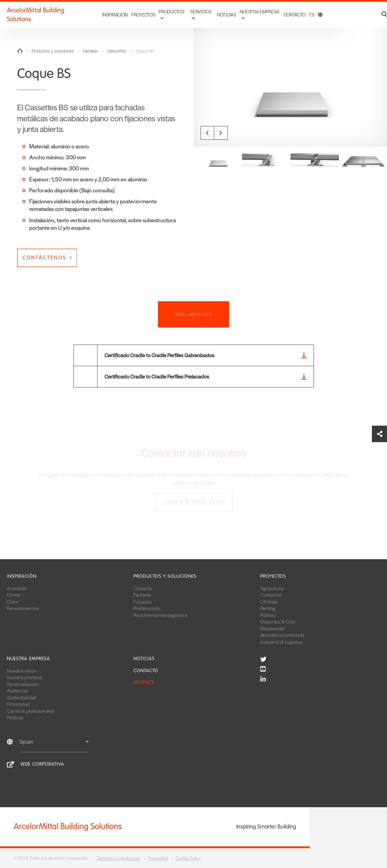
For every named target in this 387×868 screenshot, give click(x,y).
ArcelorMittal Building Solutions (48, 12)
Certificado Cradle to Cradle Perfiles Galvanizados (159, 355)
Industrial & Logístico (282, 642)
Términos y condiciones (118, 858)
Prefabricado (147, 608)
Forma (13, 595)
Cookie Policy (188, 858)
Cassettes (117, 51)
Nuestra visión (22, 670)
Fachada (90, 51)
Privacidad (158, 858)
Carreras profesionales (30, 711)
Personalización (23, 684)
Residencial (272, 628)
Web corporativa (42, 764)
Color (13, 601)
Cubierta (143, 588)
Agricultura (272, 588)
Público (268, 615)
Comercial (271, 595)
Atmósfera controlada (282, 635)
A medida (17, 588)
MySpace (144, 682)
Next (221, 133)
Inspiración (105, 12)
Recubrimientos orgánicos (161, 615)
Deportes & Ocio (278, 621)
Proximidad (18, 704)
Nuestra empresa (29, 659)
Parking (268, 608)
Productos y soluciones (53, 51)
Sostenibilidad (21, 697)
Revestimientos (23, 608)
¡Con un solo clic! (194, 502)
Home (20, 51)
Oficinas (269, 601)
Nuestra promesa (25, 677)
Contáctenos (44, 258)
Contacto (295, 12)
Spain (54, 741)
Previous (207, 133)
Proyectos (133, 12)
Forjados (143, 601)
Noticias (222, 12)
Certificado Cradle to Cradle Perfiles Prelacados (157, 376)
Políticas (15, 717)
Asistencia (17, 690)
